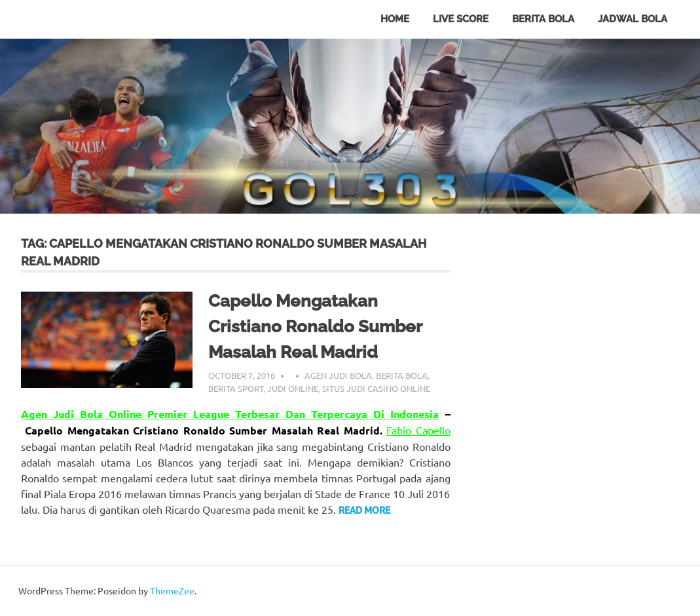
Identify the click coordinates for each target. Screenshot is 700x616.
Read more (364, 510)
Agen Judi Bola (338, 375)
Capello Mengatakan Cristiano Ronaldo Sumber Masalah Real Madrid (315, 326)
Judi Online (293, 388)
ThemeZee (172, 590)
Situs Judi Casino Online (376, 388)
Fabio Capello (418, 430)
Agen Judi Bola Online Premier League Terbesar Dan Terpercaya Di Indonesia (230, 414)
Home (395, 19)
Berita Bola (543, 19)
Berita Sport (236, 388)
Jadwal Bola (633, 19)
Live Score (461, 19)
